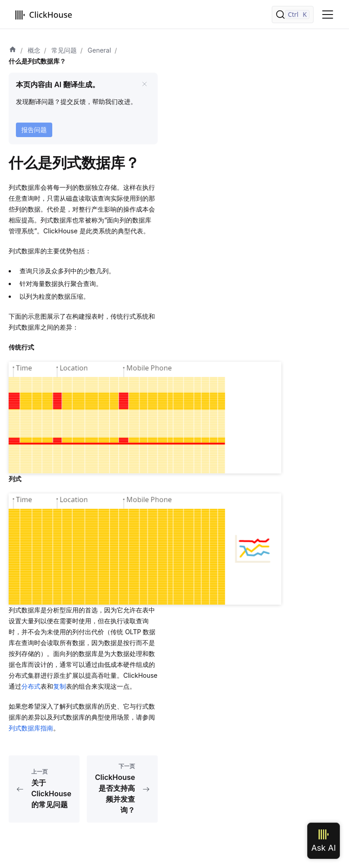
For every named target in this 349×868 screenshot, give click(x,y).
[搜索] (293, 15)
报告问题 (34, 130)
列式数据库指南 (31, 728)
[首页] (13, 50)
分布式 (31, 686)
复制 (60, 686)
